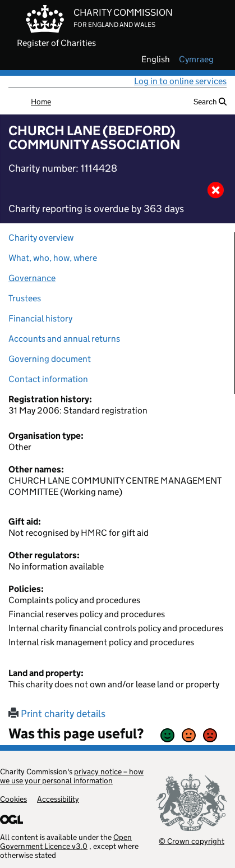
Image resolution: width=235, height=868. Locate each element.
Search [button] (210, 102)
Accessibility (58, 799)
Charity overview (41, 238)
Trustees (25, 298)
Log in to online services (180, 81)
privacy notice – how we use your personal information (72, 776)
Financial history (40, 318)
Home (41, 102)
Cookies (13, 799)
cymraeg (196, 59)
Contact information (48, 379)
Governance (32, 278)
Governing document (50, 359)
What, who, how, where (53, 258)
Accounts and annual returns (64, 339)
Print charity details (57, 714)
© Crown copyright (192, 841)
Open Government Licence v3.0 (66, 842)
